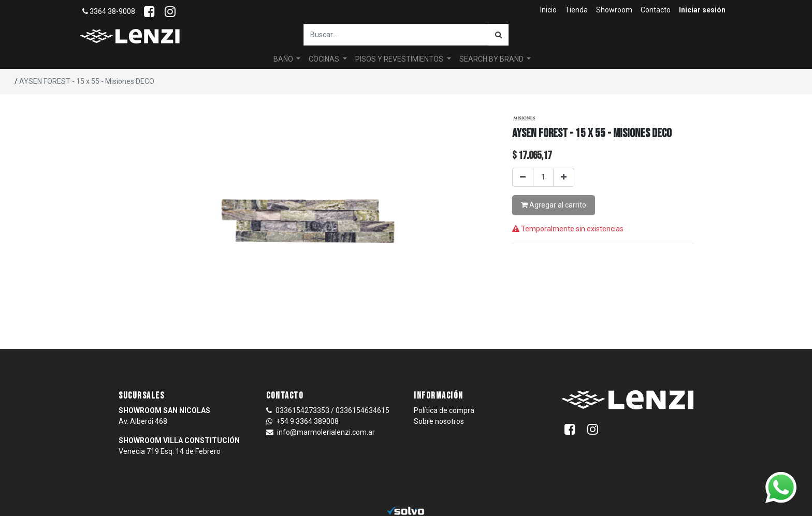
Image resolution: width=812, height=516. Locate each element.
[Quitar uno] (523, 177)
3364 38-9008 (109, 11)
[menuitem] (548, 10)
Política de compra (444, 410)
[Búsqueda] (498, 35)
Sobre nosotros (439, 421)
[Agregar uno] (564, 177)
